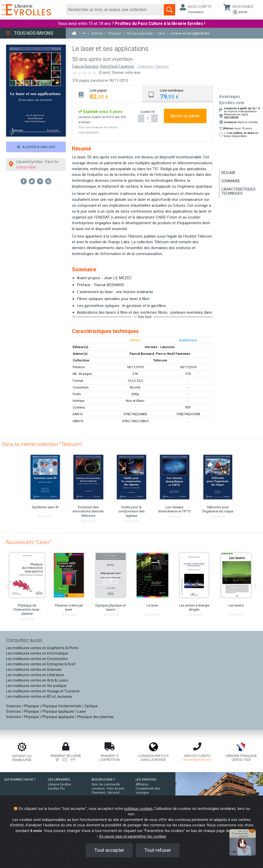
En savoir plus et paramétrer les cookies (133, 837)
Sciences (14, 706)
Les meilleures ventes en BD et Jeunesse (39, 697)
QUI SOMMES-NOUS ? (20, 780)
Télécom (160, 360)
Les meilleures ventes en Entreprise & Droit (41, 664)
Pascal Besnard (85, 66)
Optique (91, 706)
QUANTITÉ (148, 112)
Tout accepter (109, 850)
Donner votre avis (126, 73)
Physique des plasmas (95, 717)
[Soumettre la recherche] (170, 10)
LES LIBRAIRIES (59, 780)
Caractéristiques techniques (238, 191)
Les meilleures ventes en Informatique (37, 653)
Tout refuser (158, 850)
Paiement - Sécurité (106, 793)
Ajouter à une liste (36, 147)
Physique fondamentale (62, 706)
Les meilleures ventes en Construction (37, 659)
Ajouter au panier (185, 116)
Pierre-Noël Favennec (117, 66)
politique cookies (138, 809)
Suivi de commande (106, 784)
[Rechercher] (115, 10)
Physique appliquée (58, 711)
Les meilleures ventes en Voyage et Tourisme (43, 691)
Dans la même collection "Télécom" (42, 444)
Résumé (228, 173)
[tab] (107, 94)
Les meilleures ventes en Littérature (35, 675)
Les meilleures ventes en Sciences (34, 670)
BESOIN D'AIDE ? (103, 780)
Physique (32, 706)
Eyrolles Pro (56, 789)
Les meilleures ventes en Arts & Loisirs (37, 680)
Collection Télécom (153, 66)
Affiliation (142, 784)
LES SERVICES (146, 780)
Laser (82, 711)
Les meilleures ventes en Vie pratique (36, 686)
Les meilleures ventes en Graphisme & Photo (42, 648)
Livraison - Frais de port (108, 789)
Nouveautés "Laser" (29, 542)
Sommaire (231, 181)
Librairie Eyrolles (60, 784)
